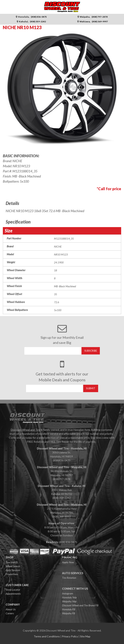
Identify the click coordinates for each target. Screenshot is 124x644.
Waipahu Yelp (69, 601)
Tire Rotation (69, 578)
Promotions (12, 574)
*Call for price (109, 189)
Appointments (13, 594)
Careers (10, 613)
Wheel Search (13, 566)
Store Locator (13, 590)
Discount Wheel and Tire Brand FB (80, 605)
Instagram (68, 593)
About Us (11, 609)
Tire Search (12, 562)
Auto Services (13, 570)
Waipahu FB (69, 613)
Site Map (85, 636)
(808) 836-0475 (68, 542)
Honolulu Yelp (69, 597)
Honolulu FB (69, 609)
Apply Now (68, 562)
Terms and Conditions (47, 636)
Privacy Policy (70, 636)
